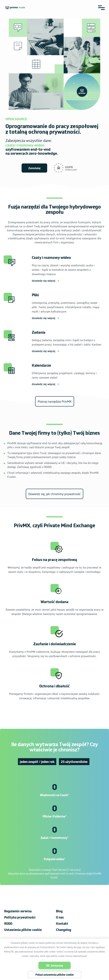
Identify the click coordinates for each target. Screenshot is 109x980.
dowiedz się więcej (44, 280)
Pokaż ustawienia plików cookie (55, 975)
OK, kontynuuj (55, 965)
